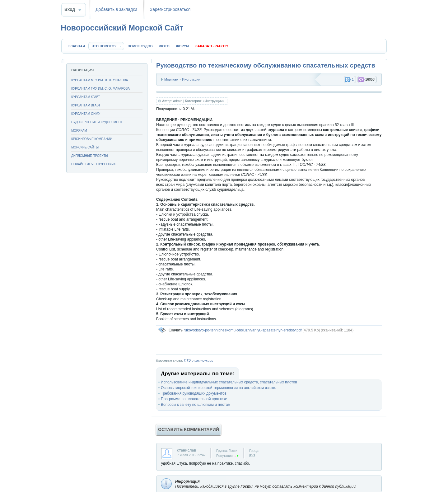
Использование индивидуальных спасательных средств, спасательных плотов (229, 382)
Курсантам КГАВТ (86, 97)
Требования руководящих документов (194, 393)
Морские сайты (85, 147)
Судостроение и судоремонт (97, 122)
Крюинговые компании (92, 139)
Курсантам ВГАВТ (86, 105)
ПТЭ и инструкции (198, 360)
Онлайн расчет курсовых (93, 164)
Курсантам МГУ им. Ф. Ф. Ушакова (100, 80)
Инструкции (191, 79)
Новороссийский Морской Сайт (122, 28)
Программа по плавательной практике (194, 399)
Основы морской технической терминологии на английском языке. (219, 388)
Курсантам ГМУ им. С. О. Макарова (100, 89)
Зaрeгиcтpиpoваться (170, 9)
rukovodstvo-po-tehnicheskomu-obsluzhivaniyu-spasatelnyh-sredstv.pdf (243, 330)
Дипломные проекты (90, 156)
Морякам (171, 79)
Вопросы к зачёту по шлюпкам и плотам (196, 405)
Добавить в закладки (116, 9)
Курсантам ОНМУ (86, 114)
